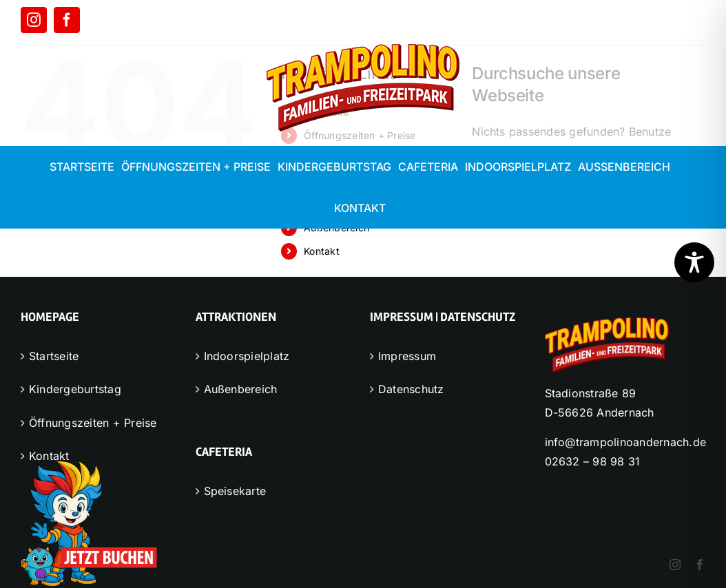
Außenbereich (241, 389)
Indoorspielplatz (247, 356)
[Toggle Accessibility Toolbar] (694, 262)
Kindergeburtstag (75, 389)
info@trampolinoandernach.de (625, 442)
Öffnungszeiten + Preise (93, 423)
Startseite (54, 356)
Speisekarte (235, 491)
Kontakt (322, 251)
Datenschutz (411, 389)
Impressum (407, 356)
